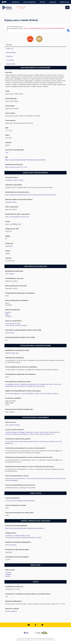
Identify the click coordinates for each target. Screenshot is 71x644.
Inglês (7, 314)
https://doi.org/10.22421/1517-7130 (16, 167)
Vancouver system (11, 545)
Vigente (7, 145)
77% (7, 597)
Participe (42, 2)
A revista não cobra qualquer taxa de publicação (20, 501)
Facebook (8, 572)
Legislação (53, 2)
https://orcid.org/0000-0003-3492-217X (17, 217)
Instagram (8, 574)
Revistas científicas (11, 611)
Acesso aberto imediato (13, 425)
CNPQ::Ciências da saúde (13, 323)
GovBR (4, 2)
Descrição (9, 45)
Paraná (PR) (9, 246)
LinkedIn (8, 576)
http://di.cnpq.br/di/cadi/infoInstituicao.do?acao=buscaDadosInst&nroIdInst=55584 (30, 195)
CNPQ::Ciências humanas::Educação (16, 325)
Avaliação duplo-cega (12, 353)
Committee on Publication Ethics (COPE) (18, 536)
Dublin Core (10, 49)
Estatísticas (10, 56)
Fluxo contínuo (10, 274)
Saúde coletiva (10, 333)
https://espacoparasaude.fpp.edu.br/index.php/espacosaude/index (25, 160)
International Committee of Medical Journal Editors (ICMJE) (23, 537)
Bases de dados (11, 52)
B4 (6, 340)
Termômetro (10, 60)
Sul (6, 239)
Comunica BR (15, 2)
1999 (7, 152)
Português (8, 316)
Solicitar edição (11, 64)
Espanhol (8, 312)
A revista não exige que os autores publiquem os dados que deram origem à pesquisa (32, 393)
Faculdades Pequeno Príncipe (14, 180)
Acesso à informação (29, 2)
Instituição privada (11, 202)
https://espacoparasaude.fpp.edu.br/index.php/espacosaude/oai (25, 528)
